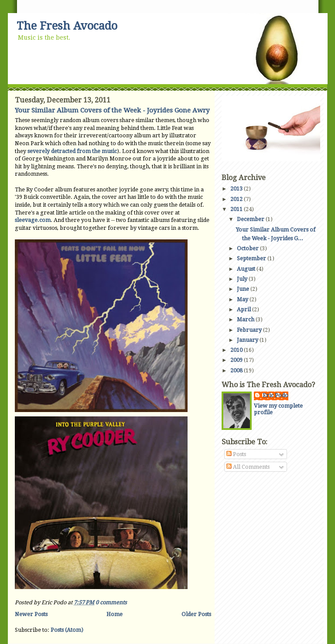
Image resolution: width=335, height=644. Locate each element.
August (247, 269)
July (243, 279)
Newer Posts (31, 614)
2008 (237, 370)
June (244, 289)
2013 (237, 189)
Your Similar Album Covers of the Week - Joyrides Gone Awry (112, 110)
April (244, 309)
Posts (236, 454)
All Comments (248, 467)
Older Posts (196, 614)
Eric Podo (275, 395)
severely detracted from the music (72, 151)
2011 (237, 209)
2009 (237, 360)
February (250, 330)
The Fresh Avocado (67, 26)
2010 (237, 350)
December (251, 219)
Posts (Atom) (67, 630)
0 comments (111, 602)
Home (115, 614)
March (246, 319)
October (248, 248)
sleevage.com (33, 220)
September (252, 258)
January (248, 340)
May (243, 299)
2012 (237, 199)
